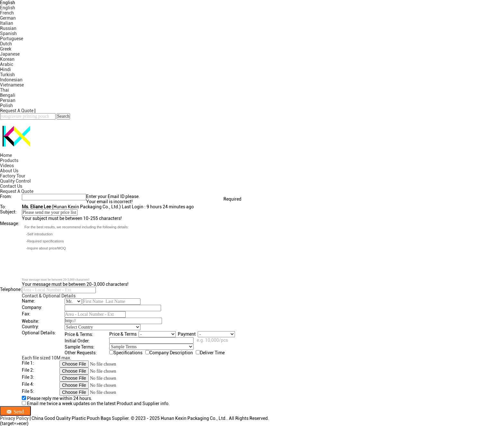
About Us (9, 171)
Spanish (8, 33)
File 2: (28, 370)
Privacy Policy (14, 418)
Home (6, 155)
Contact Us (11, 186)
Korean (7, 59)
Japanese (10, 54)
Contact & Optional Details (49, 296)
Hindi (5, 69)
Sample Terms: (80, 347)
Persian (8, 100)
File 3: (28, 377)
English (8, 8)
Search (63, 116)
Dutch (6, 44)
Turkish (7, 75)
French (7, 13)
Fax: (26, 314)
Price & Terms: (79, 334)
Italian (7, 23)
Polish (6, 105)
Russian (8, 28)
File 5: (28, 391)
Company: (32, 307)
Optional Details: (39, 333)
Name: (28, 301)
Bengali (8, 95)
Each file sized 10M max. (47, 358)
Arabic (7, 64)
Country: (30, 327)
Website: (31, 321)
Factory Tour (13, 176)
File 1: (28, 363)
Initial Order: (77, 341)
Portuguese (12, 39)
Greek (6, 49)
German (8, 18)
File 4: (28, 384)
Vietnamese (12, 85)
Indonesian (11, 80)
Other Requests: (81, 353)
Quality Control (15, 181)
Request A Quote (17, 111)
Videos (7, 166)
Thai (4, 90)
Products (9, 160)
